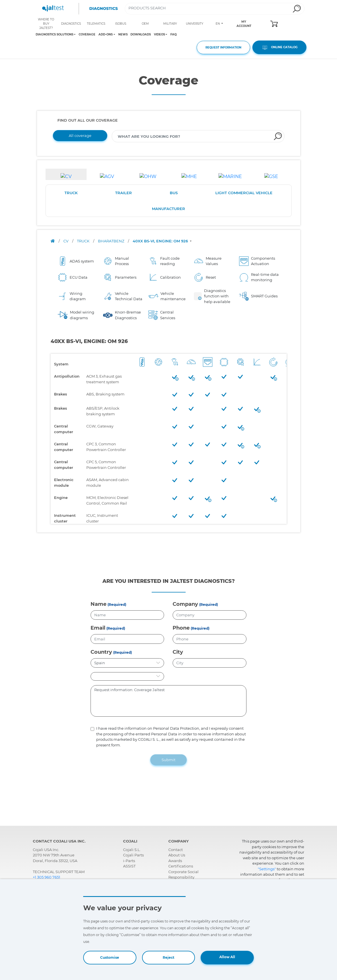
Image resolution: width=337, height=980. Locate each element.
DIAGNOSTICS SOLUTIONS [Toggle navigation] (54, 35)
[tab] (66, 174)
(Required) (117, 605)
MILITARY (170, 24)
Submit (168, 760)
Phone (181, 628)
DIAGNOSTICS (71, 24)
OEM (145, 24)
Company (185, 604)
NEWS (123, 34)
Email (98, 628)
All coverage (80, 136)
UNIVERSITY (195, 24)
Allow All (227, 957)
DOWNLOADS (141, 34)
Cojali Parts (133, 855)
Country (101, 652)
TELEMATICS (96, 24)
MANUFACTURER (168, 209)
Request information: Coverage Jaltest (169, 701)
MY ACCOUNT (244, 24)
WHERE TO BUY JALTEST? (46, 24)
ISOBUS (121, 24)
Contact (176, 850)
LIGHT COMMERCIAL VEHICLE (244, 193)
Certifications (181, 866)
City (178, 652)
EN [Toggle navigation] (218, 24)
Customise (110, 957)
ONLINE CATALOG (279, 47)
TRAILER (124, 193)
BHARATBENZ (111, 241)
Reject (168, 957)
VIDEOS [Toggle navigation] (159, 35)
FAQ (173, 34)
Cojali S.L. (132, 850)
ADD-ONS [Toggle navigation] (106, 35)
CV (66, 241)
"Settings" (267, 869)
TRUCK (71, 193)
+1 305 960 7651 (47, 877)
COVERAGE (87, 34)
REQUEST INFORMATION (223, 47)
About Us (177, 855)
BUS (174, 193)
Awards (175, 861)
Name (98, 604)
